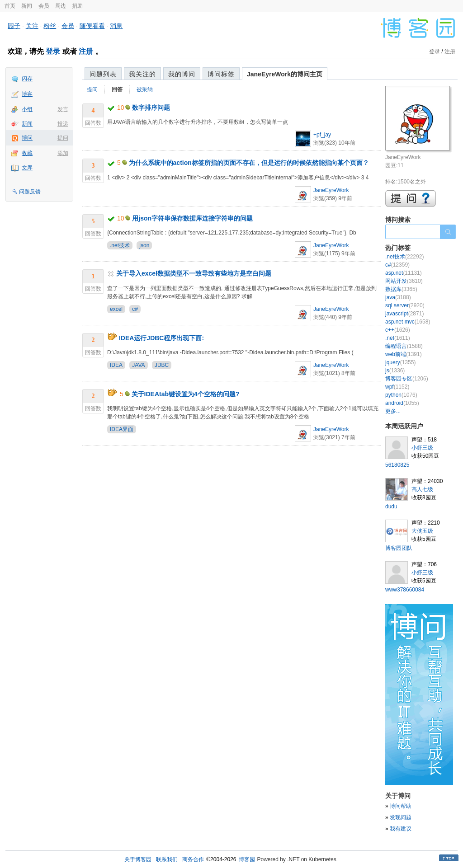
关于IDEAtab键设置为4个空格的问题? (186, 394)
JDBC (162, 365)
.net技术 (120, 245)
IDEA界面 (122, 429)
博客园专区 (407, 379)
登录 (53, 51)
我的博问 (182, 74)
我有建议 (401, 829)
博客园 (247, 859)
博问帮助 (401, 806)
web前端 (404, 354)
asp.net (404, 273)
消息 (116, 26)
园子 (14, 26)
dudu (391, 507)
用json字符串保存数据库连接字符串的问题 (192, 218)
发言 (63, 109)
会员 (44, 6)
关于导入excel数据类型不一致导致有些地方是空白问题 (194, 273)
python (401, 395)
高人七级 (422, 489)
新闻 (27, 6)
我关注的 (142, 74)
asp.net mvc (408, 322)
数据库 (401, 289)
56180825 (397, 465)
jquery (400, 362)
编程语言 (404, 346)
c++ (398, 330)
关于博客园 (138, 859)
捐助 (77, 6)
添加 (63, 153)
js (395, 371)
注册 (86, 51)
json (144, 245)
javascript (404, 314)
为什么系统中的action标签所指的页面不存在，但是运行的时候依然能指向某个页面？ (249, 163)
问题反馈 (30, 192)
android (402, 403)
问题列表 (103, 74)
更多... (393, 411)
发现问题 (401, 817)
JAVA (138, 365)
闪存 (27, 79)
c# (135, 309)
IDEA (116, 365)
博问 (27, 138)
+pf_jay (322, 135)
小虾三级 (422, 448)
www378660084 (405, 590)
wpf (397, 387)
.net (398, 338)
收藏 (27, 153)
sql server (405, 305)
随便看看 (92, 26)
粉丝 (50, 26)
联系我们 (167, 859)
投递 (63, 124)
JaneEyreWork (331, 190)
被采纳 (145, 89)
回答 (117, 89)
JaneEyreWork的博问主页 (285, 74)
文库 (27, 168)
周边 (61, 6)
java (398, 297)
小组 (27, 109)
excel (116, 309)
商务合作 (193, 859)
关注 (32, 26)
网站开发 (404, 281)
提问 (63, 138)
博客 (27, 94)
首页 (10, 6)
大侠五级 (422, 531)
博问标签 (221, 74)
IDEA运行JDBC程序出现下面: (161, 338)
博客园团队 (399, 548)
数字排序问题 (151, 108)
